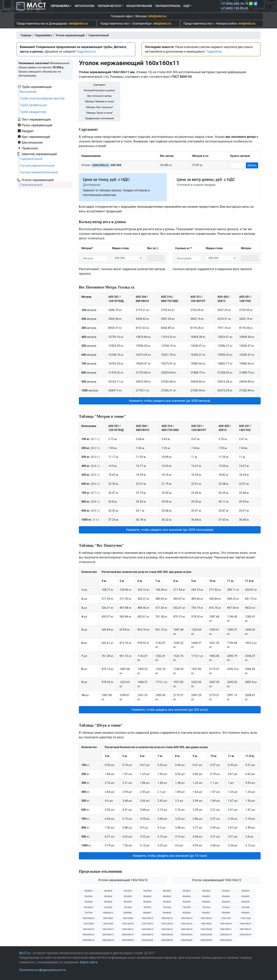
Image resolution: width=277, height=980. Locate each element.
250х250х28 (187, 940)
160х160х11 (108, 929)
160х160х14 (147, 929)
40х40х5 (187, 896)
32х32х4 (245, 891)
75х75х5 (187, 907)
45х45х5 (245, 896)
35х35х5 (128, 896)
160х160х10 (88, 929)
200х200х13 (108, 935)
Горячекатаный (31, 159)
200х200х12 (88, 935)
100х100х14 (187, 918)
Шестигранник (32, 142)
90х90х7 (206, 913)
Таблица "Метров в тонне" (99, 101)
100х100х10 (147, 918)
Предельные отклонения (99, 118)
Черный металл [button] (109, 6)
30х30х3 (187, 891)
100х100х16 (206, 918)
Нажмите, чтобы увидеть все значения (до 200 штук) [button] (170, 710)
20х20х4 (108, 891)
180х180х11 (226, 929)
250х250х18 (108, 940)
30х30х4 (206, 891)
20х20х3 (88, 891)
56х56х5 (187, 902)
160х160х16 (167, 929)
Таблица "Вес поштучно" (99, 107)
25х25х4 (147, 891)
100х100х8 (128, 918)
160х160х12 (128, 929)
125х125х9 (108, 924)
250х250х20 (128, 940)
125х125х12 (147, 924)
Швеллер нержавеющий (39, 154)
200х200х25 (187, 935)
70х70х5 (108, 907)
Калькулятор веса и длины (99, 90)
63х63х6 (245, 902)
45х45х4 (226, 896)
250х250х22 (147, 940)
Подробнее (214, 52)
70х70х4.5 (89, 907)
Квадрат (28, 131)
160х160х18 (187, 929)
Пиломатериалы (168, 6)
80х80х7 (147, 913)
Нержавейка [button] (60, 6)
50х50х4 (108, 902)
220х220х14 (226, 935)
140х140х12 (245, 924)
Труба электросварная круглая (42, 98)
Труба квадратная (33, 112)
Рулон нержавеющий (37, 125)
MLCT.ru (25, 953)
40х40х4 (167, 896)
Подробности (86, 52)
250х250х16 (88, 940)
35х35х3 (88, 896)
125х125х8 (88, 924)
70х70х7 (147, 907)
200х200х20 (167, 935)
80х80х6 (128, 913)
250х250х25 (167, 940)
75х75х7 (226, 907)
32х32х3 (226, 891)
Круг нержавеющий (36, 137)
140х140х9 (206, 924)
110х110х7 (226, 918)
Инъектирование (139, 6)
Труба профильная (33, 105)
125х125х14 (167, 924)
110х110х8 (245, 918)
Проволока (30, 148)
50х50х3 (88, 902)
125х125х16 (187, 924)
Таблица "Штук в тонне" (99, 113)
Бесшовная (28, 92)
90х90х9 (245, 913)
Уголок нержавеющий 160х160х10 (123, 880)
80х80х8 (167, 913)
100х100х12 (167, 918)
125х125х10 (128, 924)
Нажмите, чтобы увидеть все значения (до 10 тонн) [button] (170, 856)
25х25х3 (128, 891)
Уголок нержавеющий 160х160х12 (217, 880)
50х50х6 (147, 902)
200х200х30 (206, 935)
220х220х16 (245, 935)
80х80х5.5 (108, 913)
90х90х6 (187, 913)
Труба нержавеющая (37, 87)
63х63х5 (226, 902)
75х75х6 (206, 907)
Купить (252, 165)
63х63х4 (206, 902)
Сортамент (99, 85)
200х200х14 (128, 935)
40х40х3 (147, 896)
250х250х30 (206, 940)
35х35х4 (108, 896)
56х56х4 (167, 902)
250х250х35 (226, 940)
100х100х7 (108, 918)
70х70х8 (167, 907)
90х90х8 (226, 913)
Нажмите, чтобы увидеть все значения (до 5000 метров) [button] (170, 401)
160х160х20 (206, 929)
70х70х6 (128, 907)
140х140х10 (226, 924)
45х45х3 (206, 896)
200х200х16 (147, 935)
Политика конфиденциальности (42, 970)
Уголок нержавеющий (38, 180)
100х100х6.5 (88, 918)
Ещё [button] (186, 6)
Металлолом (85, 6)
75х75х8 (245, 907)
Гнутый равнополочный (37, 166)
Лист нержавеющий (36, 119)
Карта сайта (89, 962)
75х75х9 (88, 913)
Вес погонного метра (99, 96)
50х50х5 (128, 902)
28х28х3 (167, 891)
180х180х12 (245, 929)
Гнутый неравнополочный (39, 172)
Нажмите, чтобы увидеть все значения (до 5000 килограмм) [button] (170, 530)
